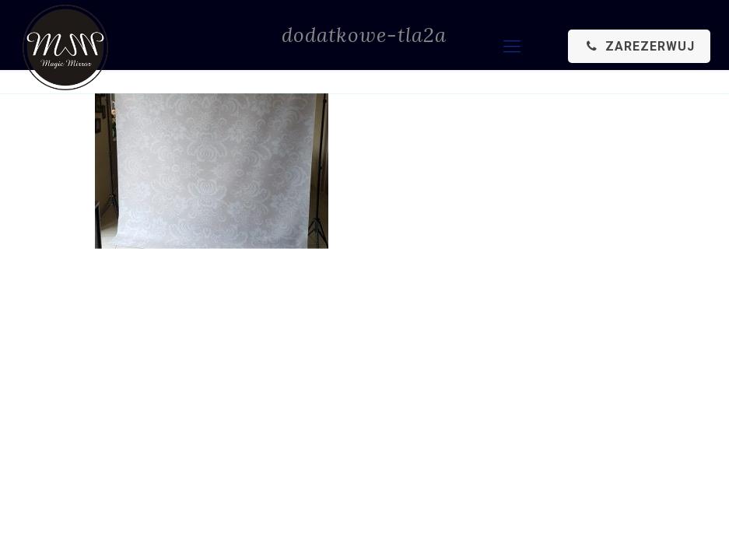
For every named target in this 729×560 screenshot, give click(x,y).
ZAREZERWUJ (639, 46)
